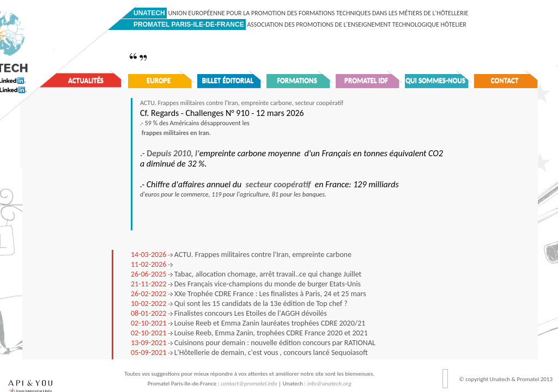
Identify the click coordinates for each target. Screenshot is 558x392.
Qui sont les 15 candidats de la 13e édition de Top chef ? (239, 304)
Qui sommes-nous (435, 80)
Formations (297, 80)
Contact (505, 80)
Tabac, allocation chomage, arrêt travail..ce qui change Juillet (246, 274)
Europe (159, 80)
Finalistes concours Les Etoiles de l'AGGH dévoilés (229, 313)
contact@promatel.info (249, 384)
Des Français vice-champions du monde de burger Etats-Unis (246, 284)
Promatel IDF (366, 80)
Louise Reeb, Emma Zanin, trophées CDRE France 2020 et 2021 (249, 333)
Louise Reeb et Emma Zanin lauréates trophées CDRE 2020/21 (248, 323)
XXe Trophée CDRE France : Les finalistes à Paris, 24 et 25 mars (248, 294)
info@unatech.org (329, 384)
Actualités (86, 80)
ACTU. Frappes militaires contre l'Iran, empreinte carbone (241, 255)
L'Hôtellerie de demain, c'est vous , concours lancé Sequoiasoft (249, 353)
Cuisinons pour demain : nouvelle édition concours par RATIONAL (253, 343)
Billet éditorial (228, 80)
